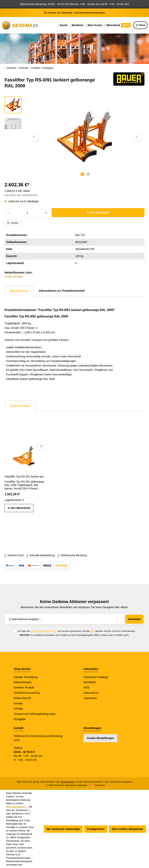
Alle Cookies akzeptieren (127, 829)
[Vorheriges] (34, 137)
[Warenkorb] (118, 25)
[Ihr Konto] (94, 25)
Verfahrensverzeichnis (27, 693)
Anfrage (18, 709)
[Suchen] (63, 25)
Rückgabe (20, 719)
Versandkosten (68, 782)
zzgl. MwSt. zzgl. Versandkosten (21, 195)
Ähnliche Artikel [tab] (20, 406)
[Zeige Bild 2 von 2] (88, 174)
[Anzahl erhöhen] (46, 213)
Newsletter (90, 682)
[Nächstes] (137, 137)
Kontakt (18, 703)
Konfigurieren (96, 829)
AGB (92, 631)
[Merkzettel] (77, 25)
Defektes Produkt (24, 688)
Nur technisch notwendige (63, 829)
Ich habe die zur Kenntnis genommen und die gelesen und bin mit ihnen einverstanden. (77, 631)
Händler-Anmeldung (26, 677)
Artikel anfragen (14, 277)
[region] (74, 137)
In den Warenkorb (98, 213)
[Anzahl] (27, 213)
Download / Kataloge (96, 677)
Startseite (10, 68)
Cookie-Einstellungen (100, 738)
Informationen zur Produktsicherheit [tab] (62, 291)
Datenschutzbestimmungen (44, 631)
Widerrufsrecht (22, 698)
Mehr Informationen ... (17, 807)
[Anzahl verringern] (8, 213)
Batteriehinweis (23, 682)
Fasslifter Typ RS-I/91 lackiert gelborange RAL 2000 (26, 477)
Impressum (90, 698)
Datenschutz (91, 693)
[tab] (19, 291)
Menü (140, 25)
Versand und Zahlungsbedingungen (35, 714)
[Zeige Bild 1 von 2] (82, 174)
